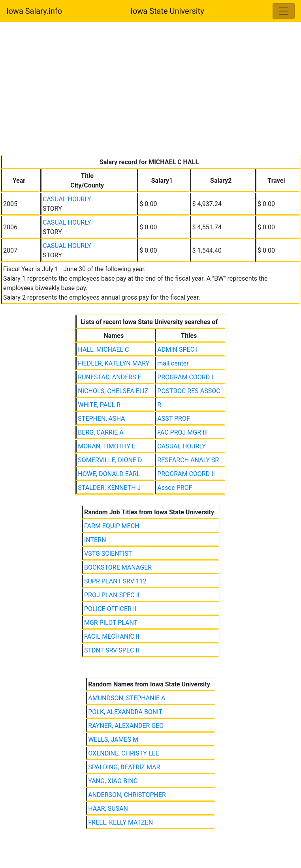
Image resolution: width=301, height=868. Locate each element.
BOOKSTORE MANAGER (118, 567)
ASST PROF (173, 419)
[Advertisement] (150, 90)
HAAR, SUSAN (108, 809)
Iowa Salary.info (34, 11)
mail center (173, 363)
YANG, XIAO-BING (113, 781)
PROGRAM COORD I (185, 377)
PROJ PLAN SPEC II (112, 595)
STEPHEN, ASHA (101, 419)
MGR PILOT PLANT (111, 623)
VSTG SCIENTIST (108, 554)
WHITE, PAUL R (99, 405)
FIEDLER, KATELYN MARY (114, 363)
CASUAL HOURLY (67, 199)
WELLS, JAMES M (113, 740)
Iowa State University (167, 11)
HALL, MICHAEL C (103, 350)
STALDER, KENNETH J (109, 488)
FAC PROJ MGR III (182, 432)
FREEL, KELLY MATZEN (120, 822)
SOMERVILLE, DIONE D (110, 460)
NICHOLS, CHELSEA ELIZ (113, 391)
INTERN (95, 540)
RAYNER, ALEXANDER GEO (126, 726)
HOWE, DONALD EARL (109, 474)
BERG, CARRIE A (101, 432)
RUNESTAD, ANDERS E (109, 377)
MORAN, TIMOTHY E (107, 446)
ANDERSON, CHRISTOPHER (127, 795)
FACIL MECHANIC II (112, 636)
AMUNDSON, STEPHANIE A (127, 698)
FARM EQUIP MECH (112, 526)
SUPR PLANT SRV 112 (115, 581)
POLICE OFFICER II (110, 609)
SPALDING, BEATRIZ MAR (124, 767)
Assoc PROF (175, 488)
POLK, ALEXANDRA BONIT (125, 712)
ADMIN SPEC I (177, 350)
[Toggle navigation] (284, 11)
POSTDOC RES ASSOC (189, 391)
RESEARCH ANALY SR (188, 460)
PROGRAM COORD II (186, 474)
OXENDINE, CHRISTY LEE (123, 753)
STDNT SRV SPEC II (112, 650)
